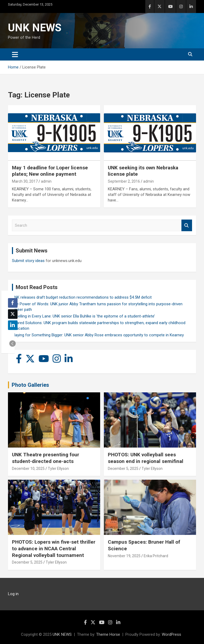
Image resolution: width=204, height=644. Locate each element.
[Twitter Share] (13, 314)
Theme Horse (108, 634)
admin (46, 181)
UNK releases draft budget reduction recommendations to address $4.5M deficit (82, 297)
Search (187, 226)
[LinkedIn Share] (13, 325)
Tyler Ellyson (58, 469)
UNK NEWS (35, 28)
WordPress (171, 634)
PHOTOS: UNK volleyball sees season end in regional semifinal (146, 458)
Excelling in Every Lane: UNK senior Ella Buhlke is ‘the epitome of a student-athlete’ (83, 316)
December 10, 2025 (28, 469)
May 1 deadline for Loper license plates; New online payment (50, 171)
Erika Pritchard (156, 556)
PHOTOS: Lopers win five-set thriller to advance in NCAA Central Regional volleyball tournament (54, 548)
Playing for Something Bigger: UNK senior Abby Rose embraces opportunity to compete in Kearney (98, 335)
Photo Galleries (30, 385)
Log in (13, 594)
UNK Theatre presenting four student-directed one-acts (46, 458)
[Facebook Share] (13, 303)
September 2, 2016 (124, 181)
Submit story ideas (28, 261)
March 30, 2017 (25, 181)
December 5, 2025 (123, 469)
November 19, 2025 (124, 556)
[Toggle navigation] (15, 54)
